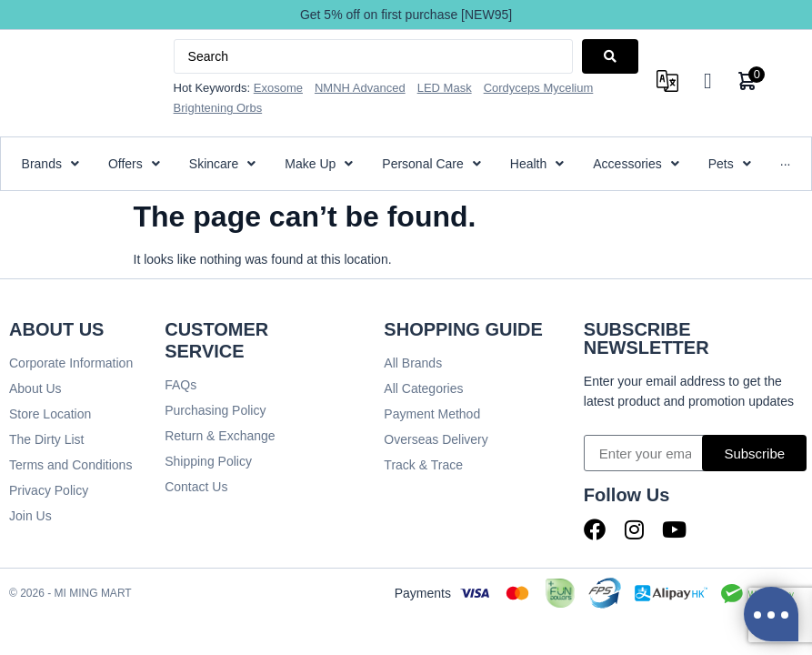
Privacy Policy (49, 490)
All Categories (423, 388)
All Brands (413, 363)
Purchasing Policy (215, 410)
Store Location (50, 414)
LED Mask (445, 88)
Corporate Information (71, 363)
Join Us (30, 516)
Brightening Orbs (218, 108)
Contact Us (196, 487)
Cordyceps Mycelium (539, 88)
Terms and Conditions (70, 465)
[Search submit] (610, 56)
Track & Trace (423, 465)
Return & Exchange (220, 436)
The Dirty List (46, 439)
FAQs (180, 385)
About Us (35, 388)
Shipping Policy (208, 461)
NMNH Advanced (360, 88)
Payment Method (432, 414)
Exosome (278, 88)
